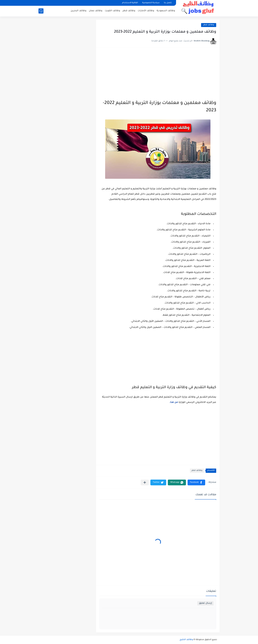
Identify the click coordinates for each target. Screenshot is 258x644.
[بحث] (41, 11)
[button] (196, 482)
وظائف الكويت (112, 11)
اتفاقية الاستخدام (130, 3)
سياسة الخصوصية (151, 3)
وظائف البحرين (78, 11)
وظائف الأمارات (146, 11)
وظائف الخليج (186, 640)
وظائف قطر (129, 11)
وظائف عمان (96, 11)
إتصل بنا (168, 3)
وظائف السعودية (166, 11)
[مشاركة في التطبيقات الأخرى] (145, 482)
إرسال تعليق (205, 603)
